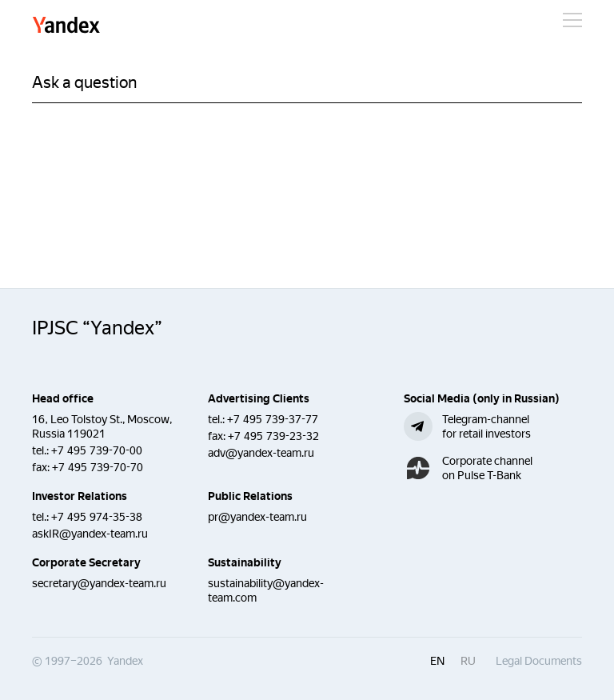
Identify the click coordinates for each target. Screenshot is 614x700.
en (437, 661)
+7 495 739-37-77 (273, 419)
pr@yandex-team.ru (257, 517)
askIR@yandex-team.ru (90, 534)
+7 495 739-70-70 (98, 467)
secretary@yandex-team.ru (99, 583)
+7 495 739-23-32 (273, 436)
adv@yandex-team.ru (261, 453)
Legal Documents (539, 661)
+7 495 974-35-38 (97, 517)
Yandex (66, 26)
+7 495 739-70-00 (97, 450)
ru (468, 661)
